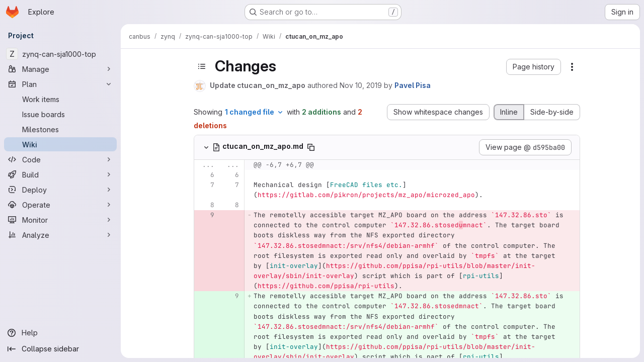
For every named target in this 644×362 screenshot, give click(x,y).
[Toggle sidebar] (202, 66)
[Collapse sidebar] (60, 349)
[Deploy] (60, 190)
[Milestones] (60, 129)
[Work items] (60, 99)
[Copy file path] (311, 147)
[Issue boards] (60, 114)
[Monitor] (60, 220)
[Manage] (60, 69)
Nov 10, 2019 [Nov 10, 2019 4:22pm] (361, 85)
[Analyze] (60, 235)
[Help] (60, 333)
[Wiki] (60, 144)
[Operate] (60, 205)
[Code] (60, 159)
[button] (534, 67)
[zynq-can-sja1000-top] (60, 54)
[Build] (60, 174)
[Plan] (60, 84)
